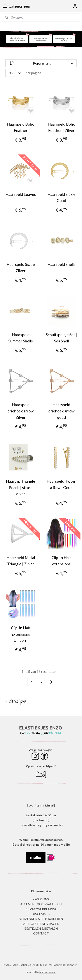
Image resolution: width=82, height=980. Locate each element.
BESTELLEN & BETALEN (41, 928)
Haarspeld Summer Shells (21, 338)
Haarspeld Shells (61, 265)
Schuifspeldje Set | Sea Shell (61, 338)
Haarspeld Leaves (21, 194)
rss (51, 965)
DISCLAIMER (41, 914)
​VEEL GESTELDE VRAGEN (41, 924)
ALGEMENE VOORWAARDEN (41, 904)
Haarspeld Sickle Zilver (21, 268)
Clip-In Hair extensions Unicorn (21, 634)
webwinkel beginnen (66, 965)
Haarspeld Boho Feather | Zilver (61, 127)
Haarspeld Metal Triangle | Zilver (21, 561)
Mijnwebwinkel (48, 972)
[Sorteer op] (41, 63)
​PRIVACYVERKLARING (41, 909)
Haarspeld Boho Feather (21, 127)
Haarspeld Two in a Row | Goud (61, 484)
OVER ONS (41, 899)
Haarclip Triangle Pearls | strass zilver (21, 487)
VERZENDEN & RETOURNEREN (41, 919)
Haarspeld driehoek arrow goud (61, 411)
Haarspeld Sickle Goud (61, 197)
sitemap (43, 965)
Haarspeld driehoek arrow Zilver (21, 411)
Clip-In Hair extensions (61, 561)
